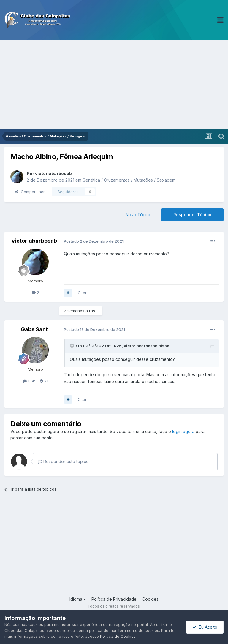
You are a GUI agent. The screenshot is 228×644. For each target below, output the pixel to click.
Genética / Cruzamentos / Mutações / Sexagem (129, 180)
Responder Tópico (192, 215)
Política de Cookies (118, 636)
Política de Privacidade (114, 599)
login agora (183, 431)
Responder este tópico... (65, 461)
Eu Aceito (205, 627)
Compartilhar (30, 192)
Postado (94, 241)
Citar (82, 293)
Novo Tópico (138, 215)
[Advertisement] (114, 84)
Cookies (150, 599)
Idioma (78, 599)
